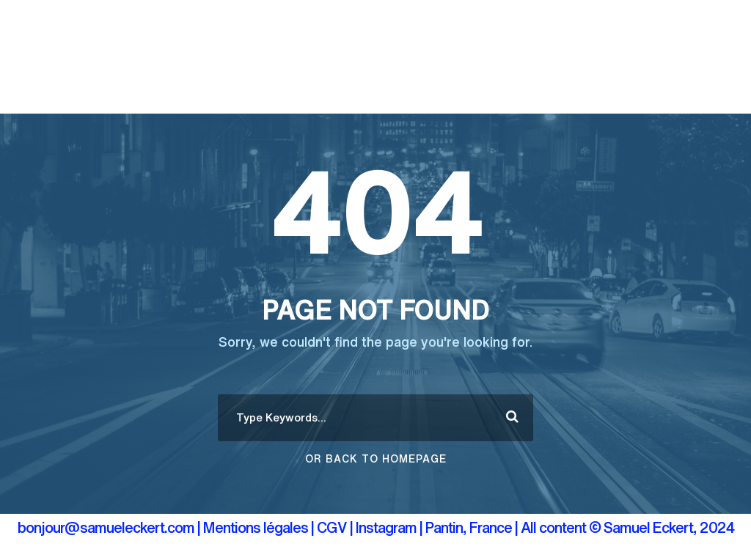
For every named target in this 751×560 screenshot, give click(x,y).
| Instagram (385, 527)
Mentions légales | (259, 527)
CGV (332, 527)
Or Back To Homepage (376, 459)
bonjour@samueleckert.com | (109, 527)
